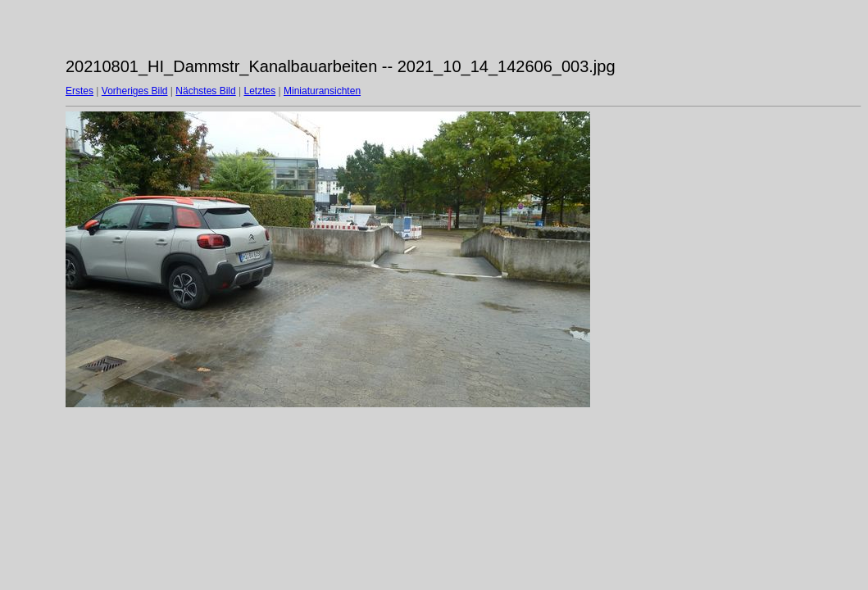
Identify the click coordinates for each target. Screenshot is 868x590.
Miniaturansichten (322, 91)
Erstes (80, 91)
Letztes (260, 91)
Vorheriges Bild (135, 91)
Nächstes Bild (205, 91)
